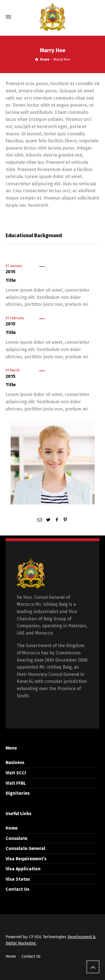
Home (12, 828)
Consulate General (25, 848)
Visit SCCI (16, 773)
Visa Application (23, 869)
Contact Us (17, 889)
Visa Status (18, 879)
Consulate (17, 838)
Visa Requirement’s (26, 859)
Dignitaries (18, 793)
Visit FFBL (16, 783)
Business (15, 762)
